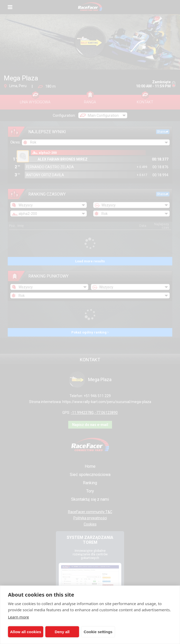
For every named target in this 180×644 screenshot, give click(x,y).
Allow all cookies (26, 632)
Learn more (19, 617)
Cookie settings (98, 632)
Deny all (62, 632)
